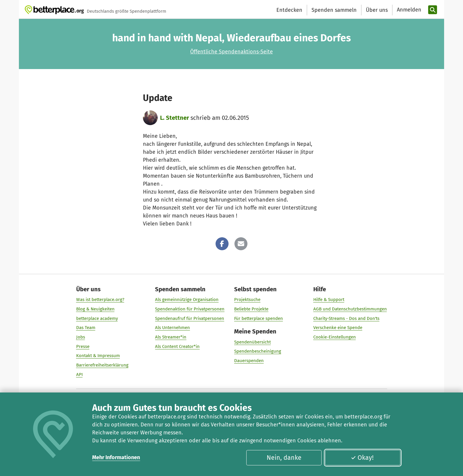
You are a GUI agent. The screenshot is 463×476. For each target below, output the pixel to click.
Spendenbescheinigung (258, 351)
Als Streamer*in (171, 337)
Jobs (81, 337)
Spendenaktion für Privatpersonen (190, 309)
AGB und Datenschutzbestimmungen (350, 309)
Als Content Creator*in (177, 346)
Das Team (86, 328)
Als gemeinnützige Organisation (187, 300)
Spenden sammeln (334, 10)
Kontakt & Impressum (98, 356)
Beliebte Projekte (251, 309)
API (79, 374)
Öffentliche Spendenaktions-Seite (231, 52)
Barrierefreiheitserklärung (102, 365)
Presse (83, 346)
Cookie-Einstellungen (335, 337)
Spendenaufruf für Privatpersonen (190, 318)
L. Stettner (175, 118)
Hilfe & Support (329, 300)
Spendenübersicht (252, 342)
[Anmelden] (408, 10)
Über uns (377, 10)
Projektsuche (247, 300)
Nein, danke (284, 458)
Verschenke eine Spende (338, 328)
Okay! (362, 458)
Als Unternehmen (172, 328)
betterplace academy (97, 318)
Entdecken (289, 10)
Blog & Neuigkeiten (95, 309)
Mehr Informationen (116, 457)
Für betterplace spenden (259, 318)
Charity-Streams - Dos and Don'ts (346, 318)
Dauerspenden (249, 361)
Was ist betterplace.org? (100, 300)
